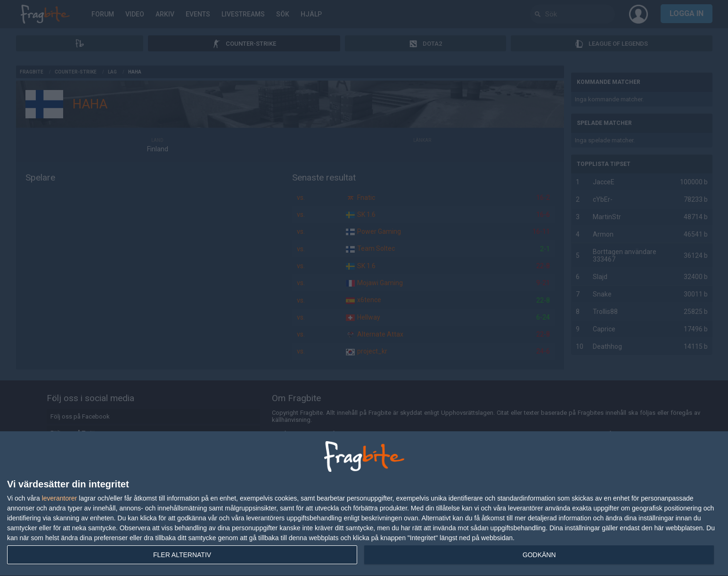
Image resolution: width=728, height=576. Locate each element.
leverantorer (60, 498)
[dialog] (364, 504)
